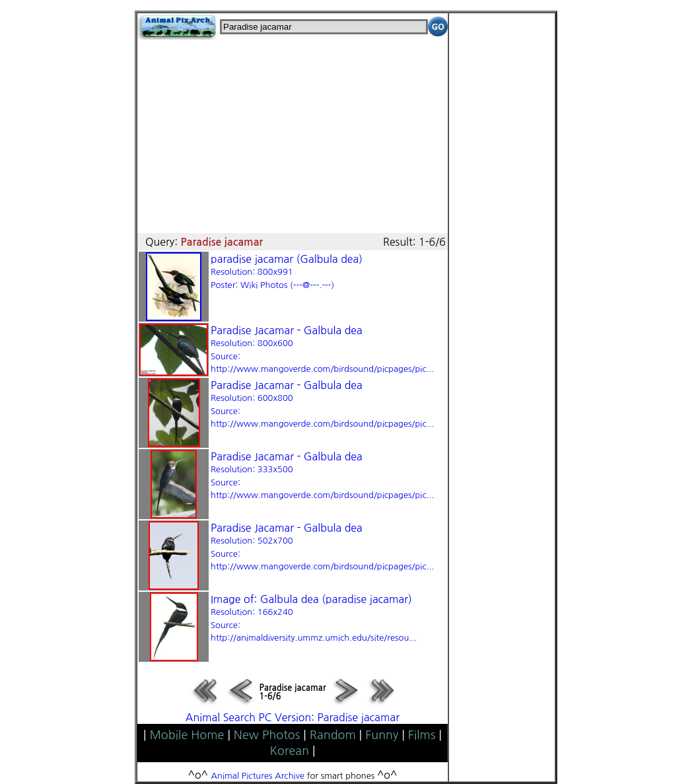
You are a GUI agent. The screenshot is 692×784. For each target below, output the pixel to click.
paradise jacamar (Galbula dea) (287, 271)
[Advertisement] (293, 132)
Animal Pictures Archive (258, 776)
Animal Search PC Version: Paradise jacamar (293, 717)
